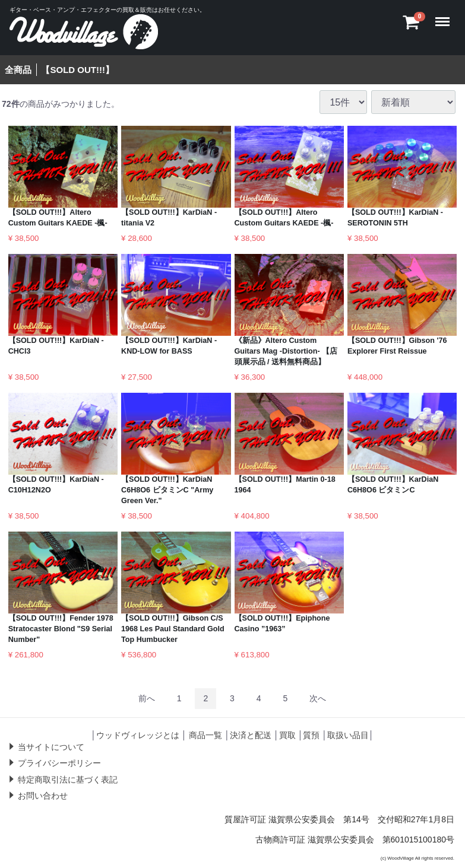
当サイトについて (51, 746)
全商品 (18, 70)
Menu (445, 16)
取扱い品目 (348, 735)
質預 (311, 735)
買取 (287, 735)
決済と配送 (251, 735)
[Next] (318, 699)
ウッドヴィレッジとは (138, 735)
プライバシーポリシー (59, 763)
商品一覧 (205, 735)
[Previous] (147, 699)
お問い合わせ (43, 796)
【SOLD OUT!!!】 (77, 70)
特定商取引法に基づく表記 (68, 780)
